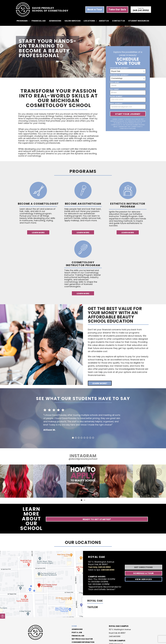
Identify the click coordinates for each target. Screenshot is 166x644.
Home (73, 607)
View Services (144, 561)
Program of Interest (119, 75)
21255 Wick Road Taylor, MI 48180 (116, 624)
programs (22, 21)
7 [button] (90, 438)
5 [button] (84, 438)
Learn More (38, 232)
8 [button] (93, 438)
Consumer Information (83, 623)
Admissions (55, 21)
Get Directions (144, 549)
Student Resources (139, 21)
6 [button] (87, 438)
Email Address (116, 104)
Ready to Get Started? (131, 509)
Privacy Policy (110, 641)
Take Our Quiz (117, 9)
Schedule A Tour (144, 555)
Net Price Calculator (82, 620)
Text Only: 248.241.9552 (99, 548)
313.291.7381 (114, 629)
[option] (83, 419)
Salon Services (73, 21)
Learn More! (100, 383)
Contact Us (119, 21)
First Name (115, 82)
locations (89, 21)
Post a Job (76, 613)
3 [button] (79, 438)
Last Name (115, 89)
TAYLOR (93, 590)
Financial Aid (39, 21)
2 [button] (76, 438)
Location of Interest (119, 68)
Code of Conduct (99, 641)
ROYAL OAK (96, 583)
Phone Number (116, 96)
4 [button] (82, 438)
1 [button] (73, 438)
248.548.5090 (106, 551)
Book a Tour (95, 9)
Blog (73, 626)
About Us (104, 21)
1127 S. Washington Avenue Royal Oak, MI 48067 (121, 612)
